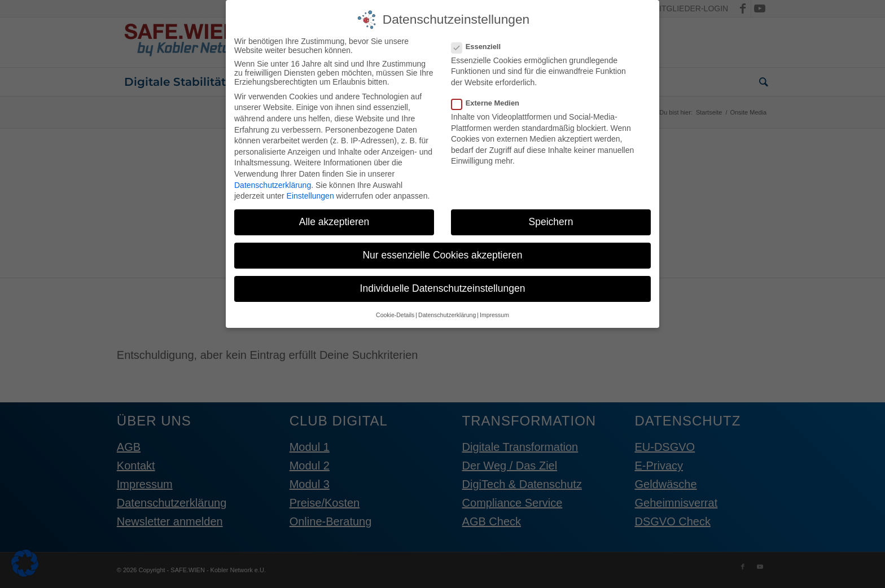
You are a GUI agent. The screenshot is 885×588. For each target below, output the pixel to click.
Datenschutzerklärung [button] (447, 312)
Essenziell (481, 44)
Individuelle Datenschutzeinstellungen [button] (443, 286)
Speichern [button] (551, 220)
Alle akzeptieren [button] (334, 220)
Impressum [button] (494, 312)
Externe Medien (490, 101)
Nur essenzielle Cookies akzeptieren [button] (442, 253)
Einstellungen (310, 194)
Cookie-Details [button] (395, 312)
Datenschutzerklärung (273, 182)
